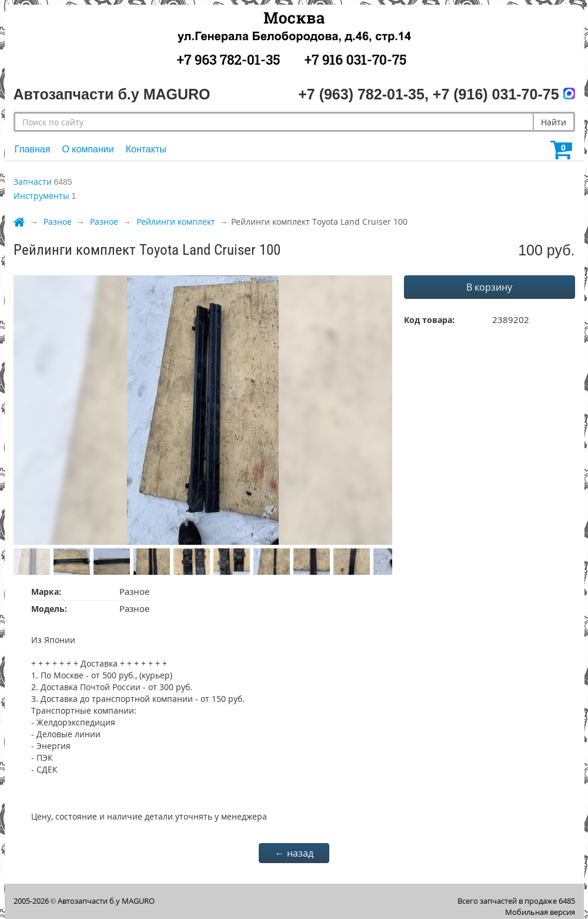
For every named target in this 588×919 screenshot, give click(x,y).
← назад (294, 853)
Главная (33, 149)
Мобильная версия (540, 912)
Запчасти (33, 182)
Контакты (146, 149)
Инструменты (41, 196)
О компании (88, 149)
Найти (554, 122)
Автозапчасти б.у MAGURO (106, 901)
